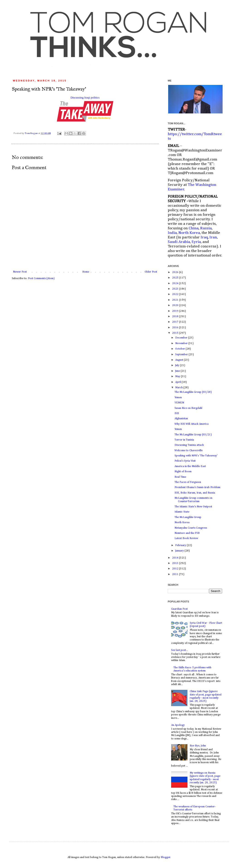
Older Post (151, 272)
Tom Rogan (31, 133)
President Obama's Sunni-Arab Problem (197, 487)
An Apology (178, 725)
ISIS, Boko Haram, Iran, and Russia (195, 493)
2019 (176, 311)
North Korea (182, 523)
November (182, 343)
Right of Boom (183, 472)
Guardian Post (179, 609)
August (180, 360)
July (178, 365)
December (182, 338)
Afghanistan (181, 419)
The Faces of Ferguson (188, 482)
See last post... (180, 650)
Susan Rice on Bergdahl (188, 408)
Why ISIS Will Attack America (192, 424)
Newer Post (20, 272)
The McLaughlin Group (188, 517)
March (179, 388)
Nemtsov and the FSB (187, 533)
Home (86, 272)
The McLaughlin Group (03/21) (193, 435)
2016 (176, 328)
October (180, 349)
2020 (176, 305)
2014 (176, 558)
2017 (176, 322)
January (180, 551)
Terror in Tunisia (184, 440)
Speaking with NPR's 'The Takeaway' (196, 456)
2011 (176, 574)
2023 (176, 289)
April (178, 382)
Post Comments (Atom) (41, 278)
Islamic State (182, 512)
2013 (176, 563)
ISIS (177, 413)
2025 (176, 278)
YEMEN (179, 403)
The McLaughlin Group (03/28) (193, 392)
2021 (176, 300)
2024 (176, 283)
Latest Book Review (186, 538)
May (178, 376)
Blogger (165, 857)
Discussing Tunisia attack (189, 445)
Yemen (178, 398)
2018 (176, 317)
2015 (176, 333)
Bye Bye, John (198, 746)
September (182, 355)
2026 (176, 272)
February (181, 545)
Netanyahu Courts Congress (191, 528)
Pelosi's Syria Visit (185, 461)
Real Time (180, 477)
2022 (176, 294)
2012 (176, 569)
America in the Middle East (190, 466)
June (178, 371)
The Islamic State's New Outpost (193, 507)
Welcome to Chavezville (189, 451)
